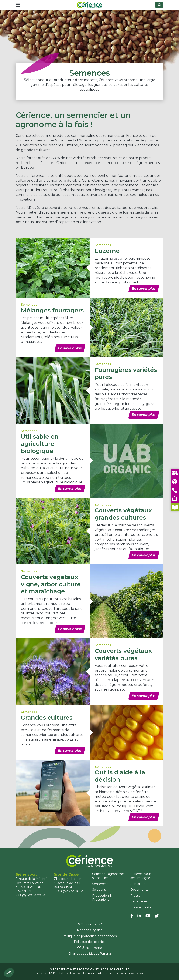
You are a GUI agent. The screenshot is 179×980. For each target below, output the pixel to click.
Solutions (99, 890)
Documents (139, 890)
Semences (100, 884)
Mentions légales (89, 930)
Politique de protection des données (89, 936)
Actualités (138, 884)
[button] (9, 973)
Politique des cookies (90, 942)
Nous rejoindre (141, 907)
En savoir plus (144, 288)
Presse (135, 896)
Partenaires (139, 901)
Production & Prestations (102, 898)
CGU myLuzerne (89, 948)
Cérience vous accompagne (141, 876)
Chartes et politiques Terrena (90, 954)
